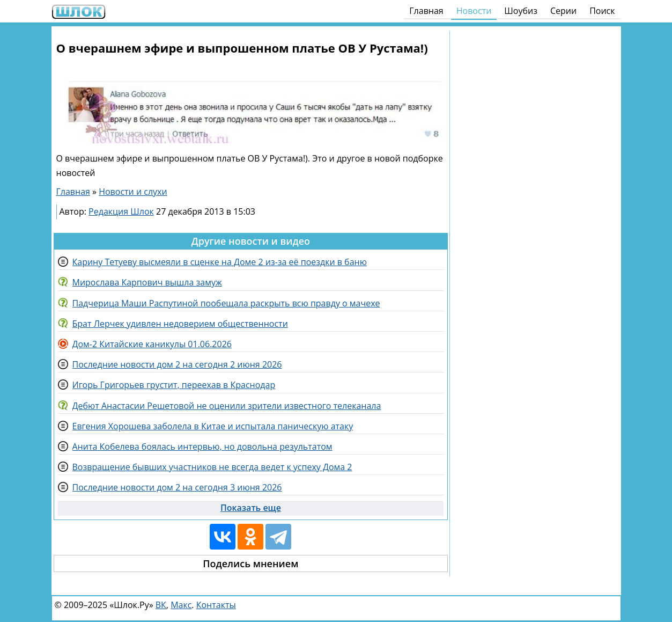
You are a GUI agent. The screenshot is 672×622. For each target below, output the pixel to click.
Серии (563, 11)
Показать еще (251, 508)
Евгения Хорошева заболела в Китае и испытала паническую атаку (213, 426)
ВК (161, 605)
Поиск (602, 11)
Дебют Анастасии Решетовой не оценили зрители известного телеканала (227, 406)
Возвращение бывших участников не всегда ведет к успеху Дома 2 (212, 467)
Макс (181, 605)
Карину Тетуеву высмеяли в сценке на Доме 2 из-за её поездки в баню (220, 262)
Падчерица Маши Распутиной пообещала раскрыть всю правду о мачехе (226, 303)
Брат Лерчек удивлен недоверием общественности (180, 324)
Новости (474, 11)
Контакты (216, 605)
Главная (426, 11)
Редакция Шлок (121, 211)
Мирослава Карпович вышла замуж (147, 282)
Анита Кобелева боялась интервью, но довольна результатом (202, 447)
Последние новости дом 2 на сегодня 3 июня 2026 (177, 487)
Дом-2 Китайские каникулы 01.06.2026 (152, 344)
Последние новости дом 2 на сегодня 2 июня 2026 (177, 364)
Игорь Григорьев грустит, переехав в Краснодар (174, 385)
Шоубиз (521, 11)
